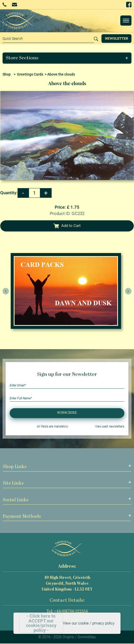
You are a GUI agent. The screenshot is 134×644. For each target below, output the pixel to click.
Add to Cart (67, 226)
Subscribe (67, 413)
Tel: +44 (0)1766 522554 (67, 612)
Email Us (14, 4)
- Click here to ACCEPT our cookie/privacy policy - (41, 623)
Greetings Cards (30, 74)
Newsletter (117, 38)
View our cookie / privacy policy (89, 623)
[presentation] (6, 291)
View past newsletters (110, 426)
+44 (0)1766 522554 (4, 5)
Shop (7, 74)
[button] (67, 58)
